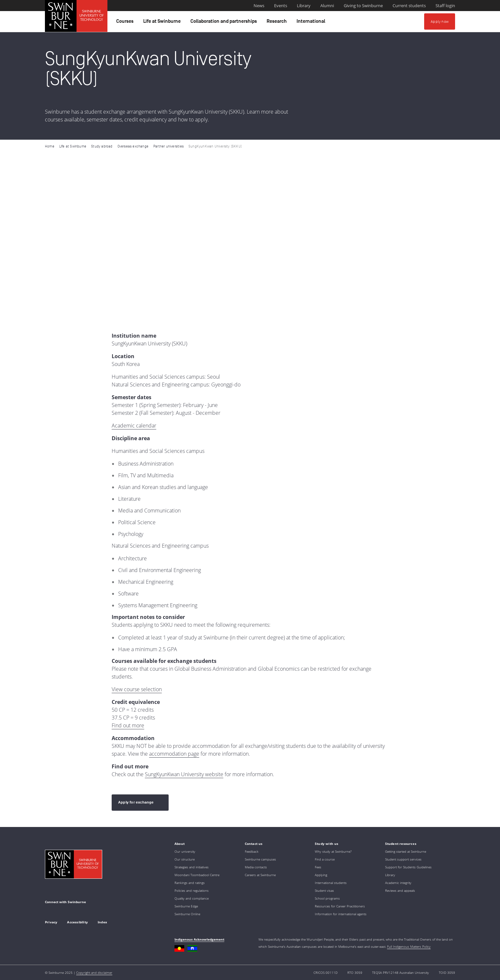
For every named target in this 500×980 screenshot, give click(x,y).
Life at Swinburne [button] (163, 23)
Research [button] (278, 23)
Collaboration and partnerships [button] (225, 23)
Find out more (128, 725)
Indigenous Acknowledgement (199, 939)
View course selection (137, 689)
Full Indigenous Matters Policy (409, 946)
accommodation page (174, 754)
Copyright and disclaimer (94, 973)
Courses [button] (126, 23)
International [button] (312, 23)
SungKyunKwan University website (184, 774)
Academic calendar (134, 426)
